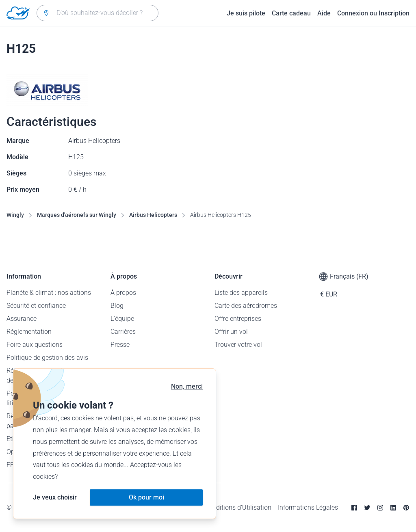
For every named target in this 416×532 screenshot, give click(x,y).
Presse (120, 345)
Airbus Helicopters (153, 215)
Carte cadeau (291, 13)
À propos (123, 293)
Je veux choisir (55, 497)
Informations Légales (308, 507)
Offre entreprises (238, 319)
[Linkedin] (393, 508)
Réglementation (29, 332)
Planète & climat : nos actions (49, 293)
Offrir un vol (231, 332)
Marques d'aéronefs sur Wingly (77, 215)
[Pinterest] (406, 508)
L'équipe (122, 319)
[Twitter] (367, 508)
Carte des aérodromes (246, 306)
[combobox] (97, 13)
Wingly (15, 215)
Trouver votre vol (238, 345)
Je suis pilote (246, 13)
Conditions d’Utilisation (238, 507)
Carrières (123, 332)
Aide (324, 13)
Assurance (22, 319)
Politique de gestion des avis (47, 358)
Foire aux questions (35, 345)
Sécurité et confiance (36, 306)
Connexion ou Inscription (373, 13)
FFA (12, 465)
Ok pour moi (146, 497)
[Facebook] (354, 508)
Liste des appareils (241, 293)
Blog (117, 306)
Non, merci (187, 386)
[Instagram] (380, 508)
